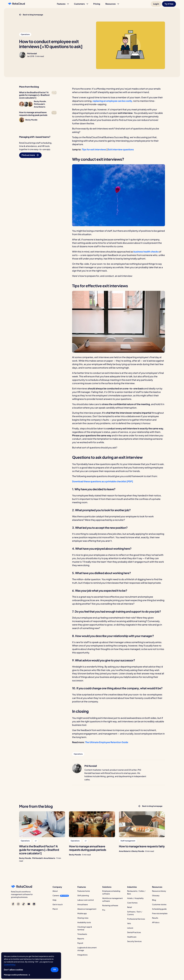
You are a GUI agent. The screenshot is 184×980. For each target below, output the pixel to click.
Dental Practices (134, 932)
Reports (81, 939)
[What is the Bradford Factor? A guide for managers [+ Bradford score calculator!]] (42, 824)
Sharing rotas (83, 918)
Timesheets (82, 934)
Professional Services (136, 919)
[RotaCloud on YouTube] (29, 904)
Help (55, 900)
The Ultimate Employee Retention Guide (107, 742)
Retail (129, 907)
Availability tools (84, 922)
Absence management (87, 909)
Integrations (82, 955)
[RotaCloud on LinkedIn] (34, 904)
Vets (129, 923)
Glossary (156, 896)
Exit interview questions (121, 149)
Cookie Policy (10, 965)
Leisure (130, 928)
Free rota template (160, 913)
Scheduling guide (159, 909)
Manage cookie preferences (17, 975)
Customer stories (159, 905)
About (55, 891)
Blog (154, 900)
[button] (63, 4)
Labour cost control (86, 900)
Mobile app (82, 913)
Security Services (134, 941)
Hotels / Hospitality (135, 898)
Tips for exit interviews (94, 149)
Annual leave (83, 905)
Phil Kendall (32, 54)
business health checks (146, 252)
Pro (104, 910)
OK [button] (55, 970)
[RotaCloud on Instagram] (18, 904)
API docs (156, 922)
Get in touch (58, 905)
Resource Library (159, 891)
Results (155, 918)
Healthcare (132, 937)
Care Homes (132, 903)
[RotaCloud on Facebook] (13, 904)
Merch (55, 909)
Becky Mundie (25, 858)
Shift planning (83, 896)
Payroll (80, 943)
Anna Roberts (49, 858)
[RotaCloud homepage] (16, 4)
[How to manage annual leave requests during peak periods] (92, 824)
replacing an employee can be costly (112, 101)
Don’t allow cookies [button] (13, 970)
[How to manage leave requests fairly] (142, 824)
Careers (56, 896)
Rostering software (110, 906)
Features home (84, 891)
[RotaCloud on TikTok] (24, 904)
